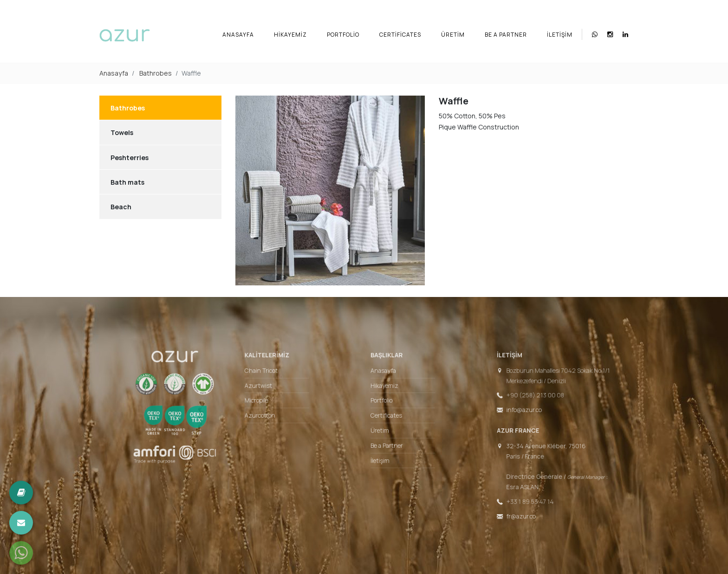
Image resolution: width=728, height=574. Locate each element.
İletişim (560, 35)
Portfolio (343, 35)
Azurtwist (270, 391)
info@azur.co (507, 413)
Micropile (268, 404)
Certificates (400, 35)
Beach (121, 207)
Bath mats (127, 182)
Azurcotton (271, 417)
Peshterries (130, 158)
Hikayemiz (290, 35)
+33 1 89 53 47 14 (512, 494)
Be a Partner (506, 35)
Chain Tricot (272, 377)
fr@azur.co (504, 507)
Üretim (453, 35)
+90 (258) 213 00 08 (517, 399)
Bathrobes (156, 73)
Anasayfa (238, 35)
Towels (122, 132)
